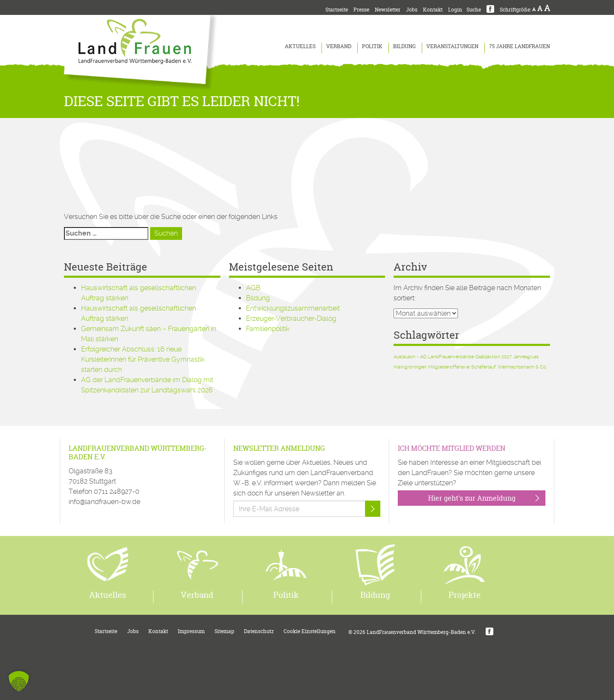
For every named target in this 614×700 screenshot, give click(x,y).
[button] (19, 681)
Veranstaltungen (452, 46)
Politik (372, 46)
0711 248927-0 (117, 491)
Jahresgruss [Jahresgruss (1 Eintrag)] (526, 357)
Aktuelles (300, 46)
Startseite (337, 10)
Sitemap (224, 631)
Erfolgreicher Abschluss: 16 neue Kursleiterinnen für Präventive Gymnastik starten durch (143, 359)
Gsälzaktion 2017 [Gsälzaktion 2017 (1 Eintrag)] (494, 357)
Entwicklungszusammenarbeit (293, 308)
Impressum (191, 631)
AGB (253, 288)
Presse (361, 10)
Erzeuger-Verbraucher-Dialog (291, 318)
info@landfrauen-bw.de (104, 502)
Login (455, 10)
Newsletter (388, 10)
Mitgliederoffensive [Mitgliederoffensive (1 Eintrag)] (449, 367)
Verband (339, 46)
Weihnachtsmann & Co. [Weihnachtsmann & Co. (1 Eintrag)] (522, 367)
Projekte (465, 595)
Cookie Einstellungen (310, 631)
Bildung (404, 46)
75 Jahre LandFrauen (520, 46)
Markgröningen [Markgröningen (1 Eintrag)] (410, 367)
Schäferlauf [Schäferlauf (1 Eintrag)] (484, 367)
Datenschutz (259, 631)
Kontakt (433, 10)
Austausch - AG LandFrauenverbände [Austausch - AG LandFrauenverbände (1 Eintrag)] (434, 357)
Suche (474, 10)
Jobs (412, 10)
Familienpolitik (268, 329)
